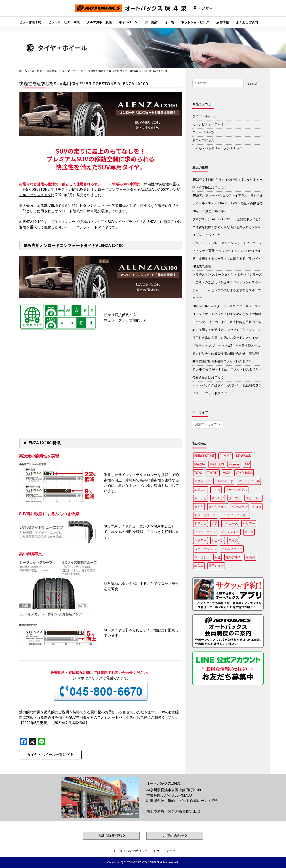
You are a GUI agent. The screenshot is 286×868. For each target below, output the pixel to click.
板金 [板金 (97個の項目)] (218, 557)
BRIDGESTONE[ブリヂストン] (50, 190)
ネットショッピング (195, 22)
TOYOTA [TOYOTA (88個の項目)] (212, 473)
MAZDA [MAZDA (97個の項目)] (200, 464)
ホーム (23, 71)
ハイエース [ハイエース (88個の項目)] (230, 523)
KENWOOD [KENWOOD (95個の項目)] (244, 456)
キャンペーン (128, 22)
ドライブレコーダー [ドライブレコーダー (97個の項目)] (235, 515)
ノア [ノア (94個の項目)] (214, 523)
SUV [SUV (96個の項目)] (247, 464)
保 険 (169, 22)
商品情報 (52, 71)
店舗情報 (223, 22)
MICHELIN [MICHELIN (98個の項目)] (217, 464)
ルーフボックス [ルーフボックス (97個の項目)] (205, 549)
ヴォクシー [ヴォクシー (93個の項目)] (202, 557)
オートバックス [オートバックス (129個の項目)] (236, 490)
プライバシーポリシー (132, 851)
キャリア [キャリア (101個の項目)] (218, 498)
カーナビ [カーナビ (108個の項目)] (200, 498)
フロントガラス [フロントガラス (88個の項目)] (205, 532)
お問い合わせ (175, 836)
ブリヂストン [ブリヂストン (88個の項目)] (230, 532)
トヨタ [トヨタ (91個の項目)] (257, 507)
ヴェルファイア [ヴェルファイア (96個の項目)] (232, 549)
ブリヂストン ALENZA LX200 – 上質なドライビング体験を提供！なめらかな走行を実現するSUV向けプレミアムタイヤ (227, 227)
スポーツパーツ (203, 132)
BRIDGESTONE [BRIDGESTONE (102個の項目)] (204, 456)
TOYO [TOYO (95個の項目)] (198, 473)
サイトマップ (166, 851)
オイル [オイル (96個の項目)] (216, 490)
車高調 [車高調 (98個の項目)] (250, 557)
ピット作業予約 (30, 22)
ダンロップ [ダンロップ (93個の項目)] (240, 507)
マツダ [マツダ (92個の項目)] (249, 532)
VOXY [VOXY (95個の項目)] (227, 473)
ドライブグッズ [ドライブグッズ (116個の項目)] (205, 515)
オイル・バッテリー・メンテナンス (217, 148)
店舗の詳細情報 (111, 836)
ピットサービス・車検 (64, 22)
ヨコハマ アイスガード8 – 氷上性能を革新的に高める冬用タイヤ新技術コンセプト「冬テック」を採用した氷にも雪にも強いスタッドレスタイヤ (227, 330)
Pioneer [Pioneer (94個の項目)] (234, 464)
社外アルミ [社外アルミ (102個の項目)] (233, 557)
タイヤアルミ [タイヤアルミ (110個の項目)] (218, 507)
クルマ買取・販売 (99, 22)
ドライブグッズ (203, 140)
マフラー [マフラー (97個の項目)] (200, 540)
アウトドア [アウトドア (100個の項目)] (202, 481)
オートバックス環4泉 (131, 12)
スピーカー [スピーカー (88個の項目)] (254, 498)
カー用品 (151, 22)
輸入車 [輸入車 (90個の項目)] (199, 566)
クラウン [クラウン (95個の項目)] (235, 498)
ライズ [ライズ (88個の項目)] (233, 540)
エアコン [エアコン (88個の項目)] (200, 490)
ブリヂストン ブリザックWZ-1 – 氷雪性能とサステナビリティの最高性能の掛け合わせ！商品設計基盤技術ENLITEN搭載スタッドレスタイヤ (227, 354)
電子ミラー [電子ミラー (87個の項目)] (216, 566)
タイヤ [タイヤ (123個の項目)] (199, 507)
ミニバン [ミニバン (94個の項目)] (218, 540)
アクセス (205, 8)
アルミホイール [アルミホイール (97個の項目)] (249, 481)
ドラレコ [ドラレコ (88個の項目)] (200, 523)
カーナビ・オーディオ (208, 124)
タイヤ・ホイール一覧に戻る (50, 755)
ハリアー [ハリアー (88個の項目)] (249, 523)
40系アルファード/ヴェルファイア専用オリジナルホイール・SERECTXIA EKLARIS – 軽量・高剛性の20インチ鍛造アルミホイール (228, 203)
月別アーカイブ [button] (206, 424)
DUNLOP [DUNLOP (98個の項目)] (225, 456)
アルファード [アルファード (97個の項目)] (224, 481)
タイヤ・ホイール (73, 71)
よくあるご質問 (247, 22)
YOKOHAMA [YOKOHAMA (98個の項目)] (244, 473)
